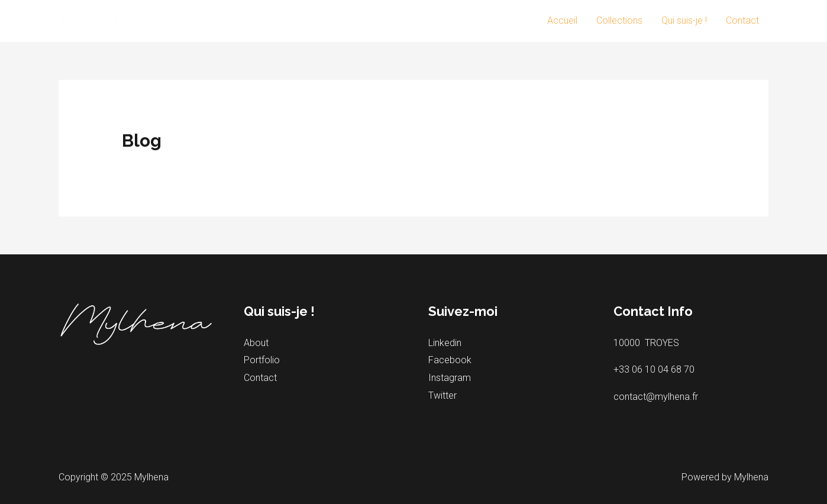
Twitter (442, 395)
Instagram (450, 378)
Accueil (562, 20)
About (256, 343)
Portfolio (262, 360)
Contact (742, 20)
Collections (619, 20)
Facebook (450, 360)
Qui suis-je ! (684, 20)
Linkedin (445, 343)
